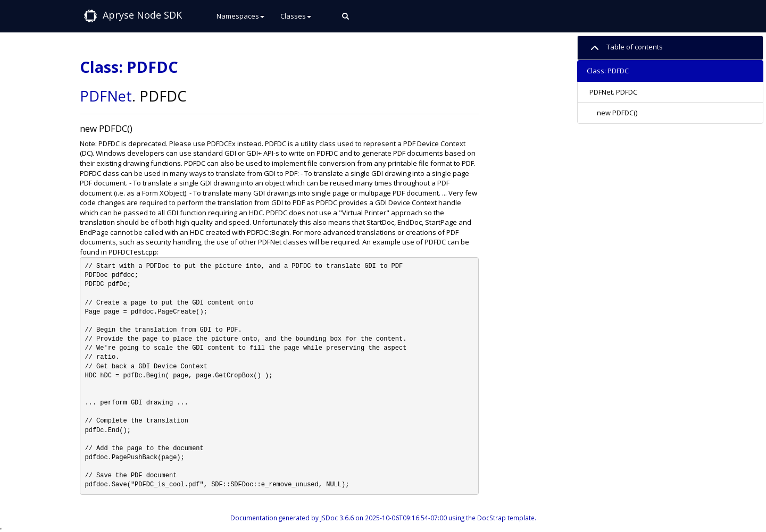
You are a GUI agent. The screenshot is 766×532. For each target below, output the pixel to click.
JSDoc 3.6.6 (337, 518)
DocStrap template (506, 518)
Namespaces (240, 16)
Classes (296, 16)
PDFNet (106, 96)
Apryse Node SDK (142, 15)
